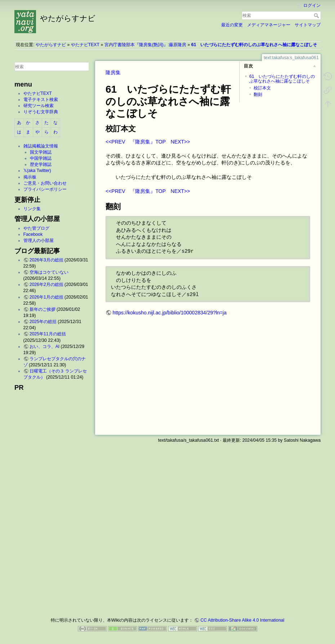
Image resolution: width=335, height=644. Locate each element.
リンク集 (32, 209)
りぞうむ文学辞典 (41, 112)
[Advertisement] (52, 502)
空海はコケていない (49, 272)
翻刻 (258, 94)
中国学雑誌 (41, 158)
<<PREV (115, 142)
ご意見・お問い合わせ (45, 183)
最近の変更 (232, 25)
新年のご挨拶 (43, 309)
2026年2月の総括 (46, 284)
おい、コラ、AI (45, 347)
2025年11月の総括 (48, 334)
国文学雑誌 (41, 152)
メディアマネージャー (269, 25)
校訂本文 (262, 88)
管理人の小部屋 (39, 241)
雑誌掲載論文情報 (41, 146)
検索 (317, 16)
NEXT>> (180, 142)
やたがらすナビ (51, 45)
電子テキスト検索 (41, 100)
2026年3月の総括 (46, 260)
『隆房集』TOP (148, 142)
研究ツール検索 (39, 106)
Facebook (33, 234)
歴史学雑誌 (41, 164)
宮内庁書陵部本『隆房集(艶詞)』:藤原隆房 (146, 45)
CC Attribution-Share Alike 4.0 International (242, 620)
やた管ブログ (36, 228)
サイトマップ (308, 25)
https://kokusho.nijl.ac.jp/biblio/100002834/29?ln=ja (170, 313)
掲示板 (30, 177)
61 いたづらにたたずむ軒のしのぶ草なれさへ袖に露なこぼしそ (254, 45)
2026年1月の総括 (46, 297)
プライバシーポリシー (45, 189)
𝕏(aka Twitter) (37, 171)
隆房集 (113, 72)
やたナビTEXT (85, 45)
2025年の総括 (43, 322)
